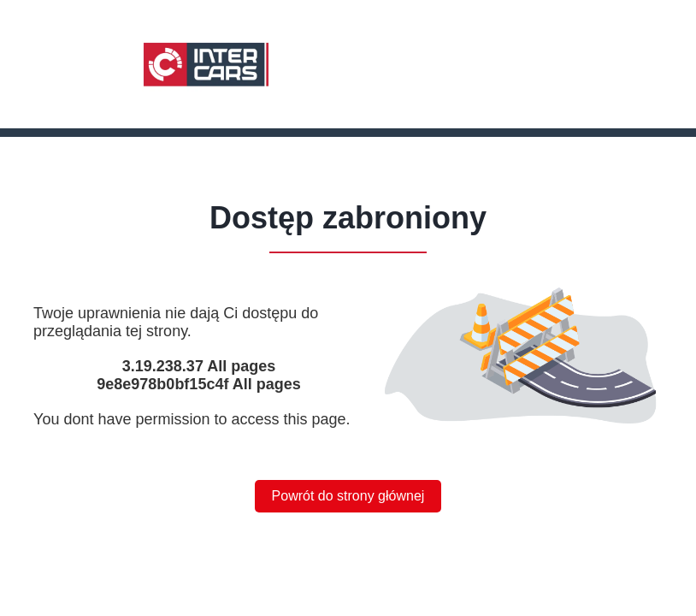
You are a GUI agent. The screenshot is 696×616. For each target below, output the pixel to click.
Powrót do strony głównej (348, 496)
